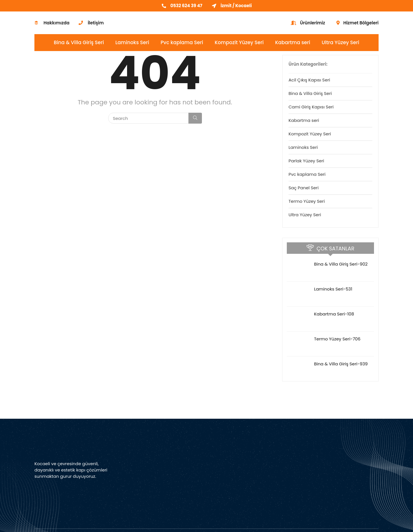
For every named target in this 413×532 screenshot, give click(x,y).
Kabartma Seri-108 (334, 314)
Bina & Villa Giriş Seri (79, 42)
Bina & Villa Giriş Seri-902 (341, 264)
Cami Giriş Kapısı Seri (311, 107)
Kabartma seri (293, 42)
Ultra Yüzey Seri (341, 42)
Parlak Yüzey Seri (306, 161)
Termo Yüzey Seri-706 (337, 339)
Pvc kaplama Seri (182, 42)
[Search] (195, 118)
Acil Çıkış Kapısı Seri (309, 80)
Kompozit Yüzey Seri (239, 42)
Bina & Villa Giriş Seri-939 (341, 364)
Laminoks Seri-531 (333, 289)
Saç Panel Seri (304, 188)
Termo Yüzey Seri (307, 201)
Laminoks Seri (132, 42)
